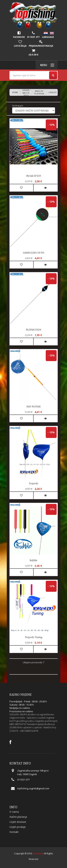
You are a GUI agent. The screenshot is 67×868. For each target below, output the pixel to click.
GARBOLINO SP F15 (34, 253)
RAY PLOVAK (34, 407)
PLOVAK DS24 (33, 330)
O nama (14, 812)
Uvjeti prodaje (18, 827)
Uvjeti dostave (18, 822)
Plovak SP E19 (34, 176)
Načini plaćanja (18, 817)
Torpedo (33, 483)
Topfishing (38, 854)
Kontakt (14, 832)
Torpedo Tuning (33, 637)
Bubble (33, 560)
